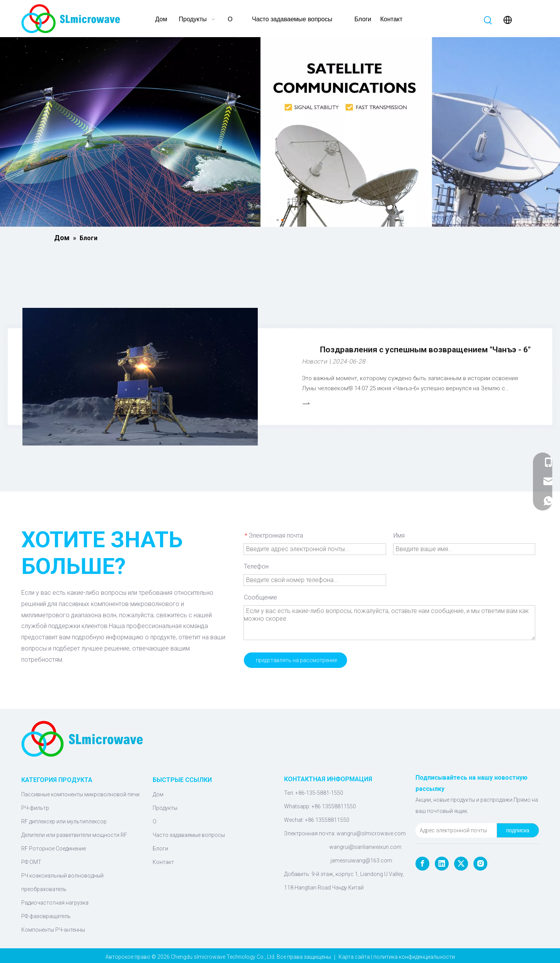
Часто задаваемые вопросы (189, 835)
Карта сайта (354, 957)
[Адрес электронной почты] (454, 830)
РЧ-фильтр (35, 808)
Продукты (165, 808)
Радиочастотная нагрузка (55, 903)
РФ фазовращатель (46, 916)
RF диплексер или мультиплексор (64, 821)
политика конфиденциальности (414, 957)
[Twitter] (461, 864)
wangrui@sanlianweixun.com (365, 847)
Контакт (163, 862)
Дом (158, 794)
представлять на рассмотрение (296, 660)
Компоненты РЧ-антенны (53, 930)
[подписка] (518, 830)
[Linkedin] (442, 864)
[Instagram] (480, 864)
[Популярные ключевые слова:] (488, 20)
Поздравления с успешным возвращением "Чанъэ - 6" (425, 350)
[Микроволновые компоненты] (280, 132)
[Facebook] (422, 864)
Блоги (160, 849)
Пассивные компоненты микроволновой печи (80, 794)
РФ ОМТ (31, 862)
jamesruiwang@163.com (361, 861)
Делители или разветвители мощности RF (74, 835)
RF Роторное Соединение (54, 849)
